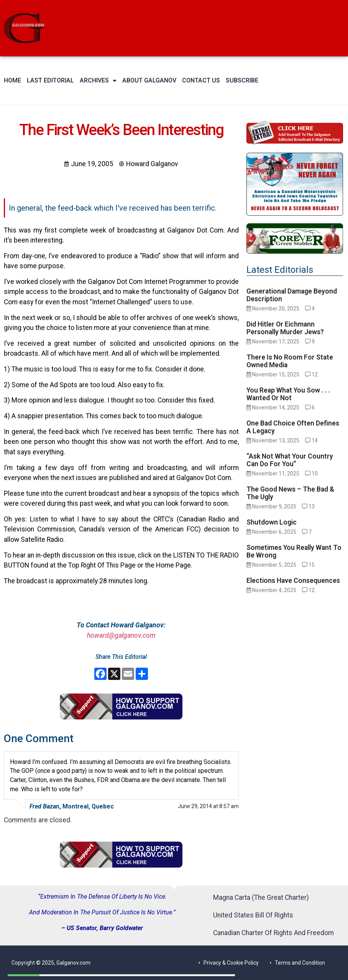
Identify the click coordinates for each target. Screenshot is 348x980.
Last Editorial (50, 80)
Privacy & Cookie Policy (231, 963)
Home (12, 80)
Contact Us (201, 80)
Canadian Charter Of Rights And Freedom (273, 933)
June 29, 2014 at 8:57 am (208, 806)
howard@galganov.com (121, 635)
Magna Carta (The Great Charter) (261, 898)
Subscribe (242, 80)
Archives (98, 81)
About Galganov (149, 80)
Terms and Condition (300, 963)
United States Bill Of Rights (253, 915)
